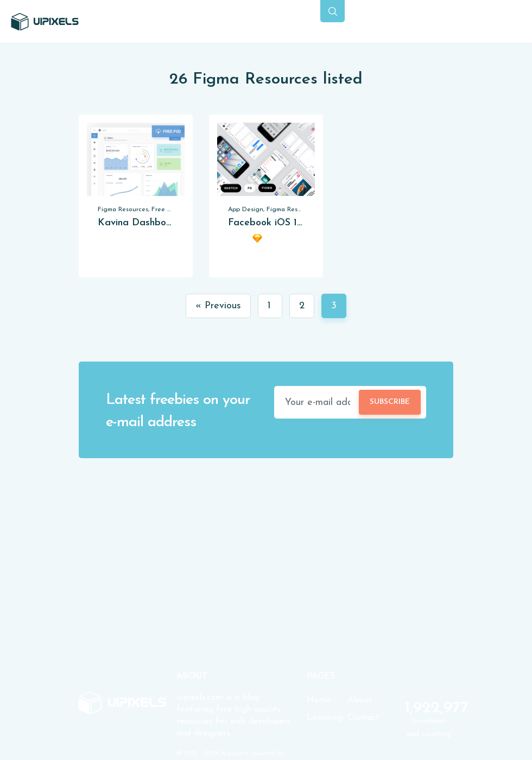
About (360, 700)
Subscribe (390, 402)
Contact (363, 718)
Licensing (325, 718)
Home (319, 700)
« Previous (218, 306)
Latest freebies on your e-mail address (178, 411)
